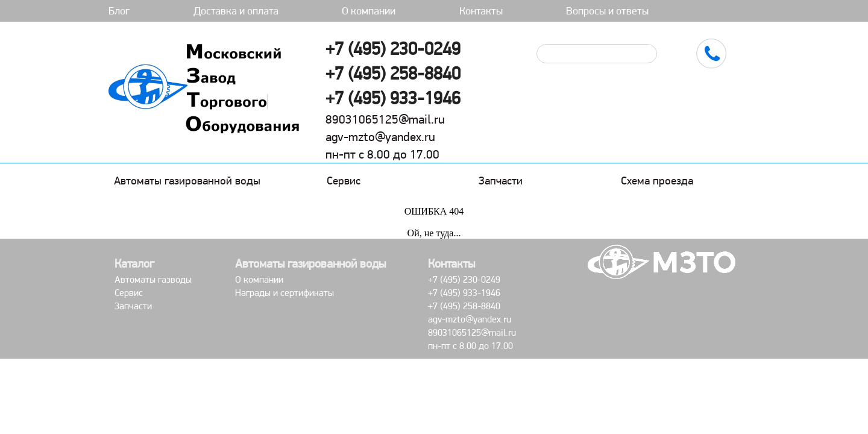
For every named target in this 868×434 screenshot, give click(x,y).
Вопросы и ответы (607, 11)
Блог (119, 11)
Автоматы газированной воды (187, 180)
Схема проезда (657, 180)
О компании (369, 11)
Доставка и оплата (236, 11)
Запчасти (501, 180)
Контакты (481, 11)
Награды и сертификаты (285, 293)
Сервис (344, 180)
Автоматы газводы (153, 279)
